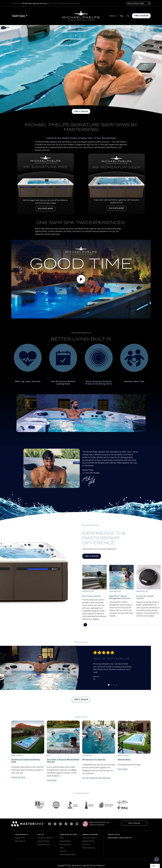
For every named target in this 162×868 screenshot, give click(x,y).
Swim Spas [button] (19, 16)
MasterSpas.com (44, 844)
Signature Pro (20, 838)
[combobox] (155, 866)
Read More (52, 780)
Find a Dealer (141, 16)
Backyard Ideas (65, 841)
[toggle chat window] (157, 859)
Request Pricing (43, 841)
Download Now (18, 777)
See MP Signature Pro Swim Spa (96, 778)
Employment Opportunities (120, 838)
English (153, 866)
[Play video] (81, 279)
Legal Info (86, 865)
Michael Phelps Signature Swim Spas (35, 3)
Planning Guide (65, 844)
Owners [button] (112, 16)
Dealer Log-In (114, 834)
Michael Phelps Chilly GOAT (71, 3)
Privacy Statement (98, 865)
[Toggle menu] (27, 16)
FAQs (62, 848)
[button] (128, 16)
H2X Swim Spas (55, 3)
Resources (86, 844)
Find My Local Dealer (45, 838)
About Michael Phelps (68, 854)
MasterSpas (16, 3)
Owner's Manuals (89, 848)
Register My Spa (88, 841)
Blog (121, 16)
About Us (63, 851)
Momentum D (20, 841)
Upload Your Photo (89, 838)
